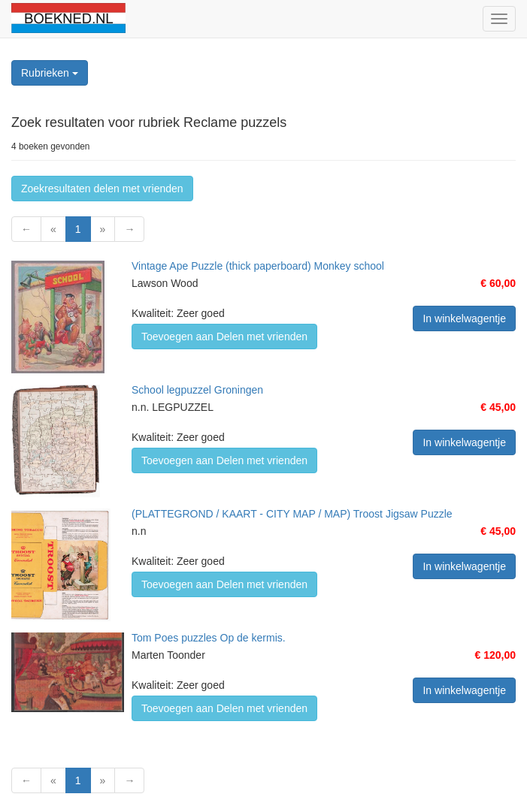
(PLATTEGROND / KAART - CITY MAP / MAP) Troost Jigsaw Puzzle (292, 514)
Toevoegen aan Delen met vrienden (224, 337)
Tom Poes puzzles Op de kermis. (209, 638)
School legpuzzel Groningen (197, 390)
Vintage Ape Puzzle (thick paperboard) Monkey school (258, 266)
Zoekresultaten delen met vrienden (102, 189)
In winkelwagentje (464, 318)
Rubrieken (50, 73)
